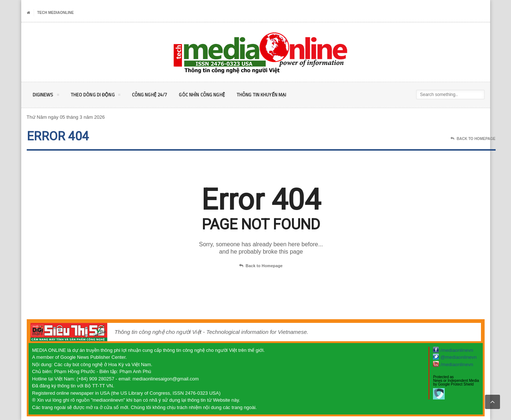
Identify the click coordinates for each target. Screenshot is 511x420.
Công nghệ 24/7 (156, 95)
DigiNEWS (46, 96)
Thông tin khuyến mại (275, 95)
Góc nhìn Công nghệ (212, 95)
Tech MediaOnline (56, 13)
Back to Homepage (261, 266)
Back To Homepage (473, 139)
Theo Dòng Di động (98, 96)
